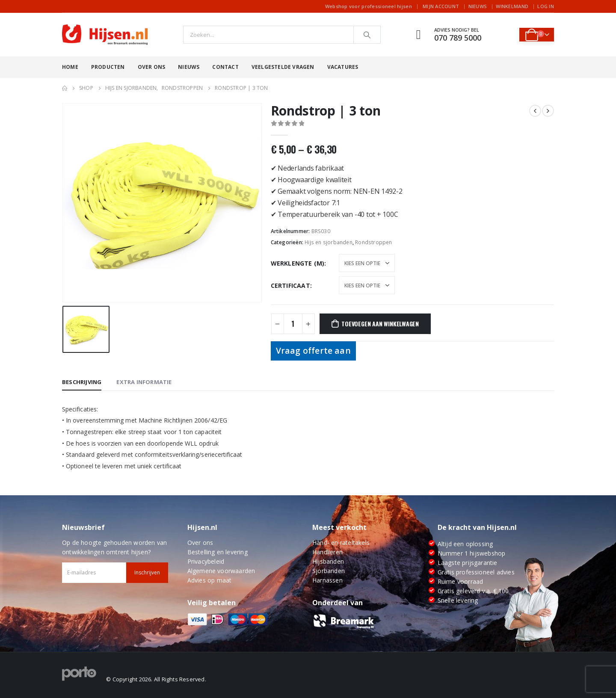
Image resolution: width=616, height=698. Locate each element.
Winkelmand (512, 6)
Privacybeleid (206, 561)
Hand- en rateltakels (341, 543)
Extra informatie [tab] (144, 382)
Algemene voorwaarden (221, 571)
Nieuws (478, 6)
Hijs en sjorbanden (329, 242)
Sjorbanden (329, 571)
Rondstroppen (373, 242)
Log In (546, 6)
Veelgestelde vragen (283, 67)
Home (70, 67)
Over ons (152, 67)
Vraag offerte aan (313, 350)
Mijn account (441, 6)
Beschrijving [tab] (82, 382)
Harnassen (327, 580)
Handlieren (327, 552)
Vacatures (343, 67)
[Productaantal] (293, 324)
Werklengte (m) (298, 263)
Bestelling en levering (218, 552)
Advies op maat (210, 580)
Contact (225, 67)
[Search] (367, 35)
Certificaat (290, 285)
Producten (108, 67)
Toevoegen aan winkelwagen (380, 324)
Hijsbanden (328, 561)
